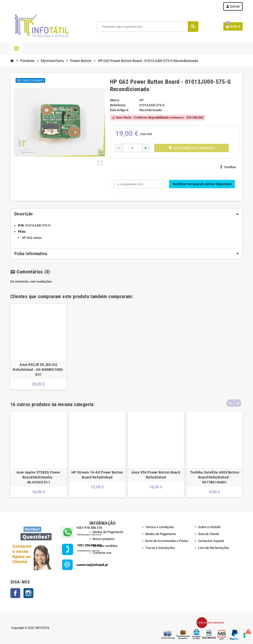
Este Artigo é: (119, 110)
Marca (115, 100)
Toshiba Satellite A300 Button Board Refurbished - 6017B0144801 (215, 477)
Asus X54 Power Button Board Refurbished (156, 475)
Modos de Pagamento (108, 532)
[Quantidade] (132, 148)
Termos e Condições (160, 527)
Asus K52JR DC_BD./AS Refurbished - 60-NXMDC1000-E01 (38, 370)
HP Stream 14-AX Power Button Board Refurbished (97, 475)
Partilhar (228, 167)
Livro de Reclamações (214, 548)
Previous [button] (230, 403)
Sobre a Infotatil (209, 527)
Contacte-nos (102, 553)
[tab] (126, 214)
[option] (39, 347)
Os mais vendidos (105, 546)
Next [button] (238, 403)
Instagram (28, 593)
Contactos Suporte (211, 541)
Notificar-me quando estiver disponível (202, 184)
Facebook (15, 593)
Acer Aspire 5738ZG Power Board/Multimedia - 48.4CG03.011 (38, 477)
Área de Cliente (209, 534)
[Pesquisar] (147, 27)
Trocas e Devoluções (160, 548)
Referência (118, 105)
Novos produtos (104, 539)
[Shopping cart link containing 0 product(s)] (233, 26)
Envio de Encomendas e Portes (167, 541)
